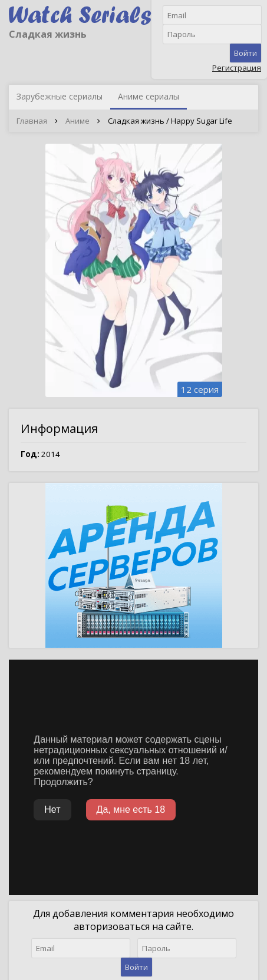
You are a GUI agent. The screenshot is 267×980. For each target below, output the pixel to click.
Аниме (78, 121)
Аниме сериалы (149, 96)
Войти (245, 53)
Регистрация (237, 68)
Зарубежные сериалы (60, 96)
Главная (32, 121)
